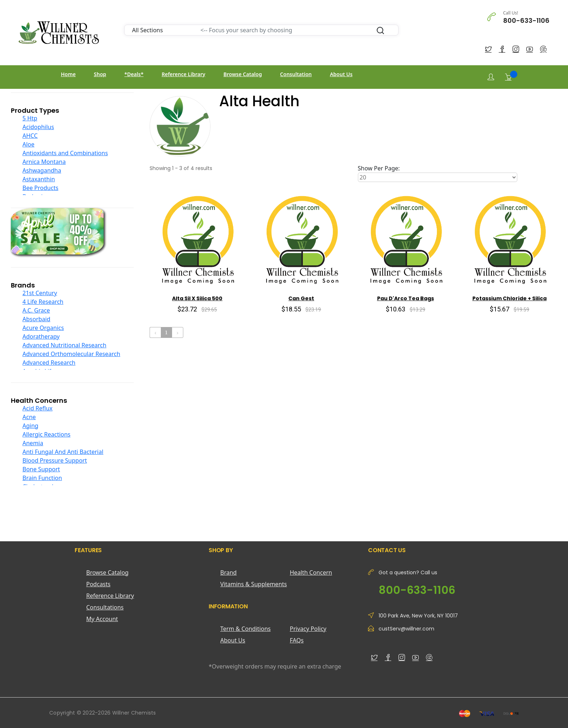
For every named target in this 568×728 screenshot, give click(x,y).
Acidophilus (38, 127)
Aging (30, 426)
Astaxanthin (39, 179)
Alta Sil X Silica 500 (197, 298)
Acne (29, 417)
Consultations (105, 607)
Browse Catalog (243, 74)
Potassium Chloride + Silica (509, 298)
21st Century (40, 293)
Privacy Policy (308, 629)
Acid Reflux (37, 408)
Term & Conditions (245, 629)
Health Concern (311, 572)
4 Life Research (43, 302)
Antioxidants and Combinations (65, 153)
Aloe (28, 144)
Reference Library (183, 74)
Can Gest (301, 298)
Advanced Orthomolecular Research (71, 354)
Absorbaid (36, 319)
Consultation (296, 74)
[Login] (491, 77)
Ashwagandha (42, 170)
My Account (102, 619)
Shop (100, 74)
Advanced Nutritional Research (64, 345)
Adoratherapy (41, 336)
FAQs (297, 640)
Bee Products (40, 188)
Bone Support (41, 469)
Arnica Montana (44, 162)
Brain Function (42, 478)
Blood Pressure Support (55, 460)
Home (68, 74)
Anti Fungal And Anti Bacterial (63, 452)
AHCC (30, 136)
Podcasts (98, 584)
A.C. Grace (36, 310)
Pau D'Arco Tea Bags (406, 298)
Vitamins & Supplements (254, 584)
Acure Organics (43, 328)
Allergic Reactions (47, 434)
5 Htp (30, 118)
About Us (341, 74)
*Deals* (134, 74)
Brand (228, 572)
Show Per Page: (379, 168)
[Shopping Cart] (508, 77)
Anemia (33, 443)
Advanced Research (49, 363)
